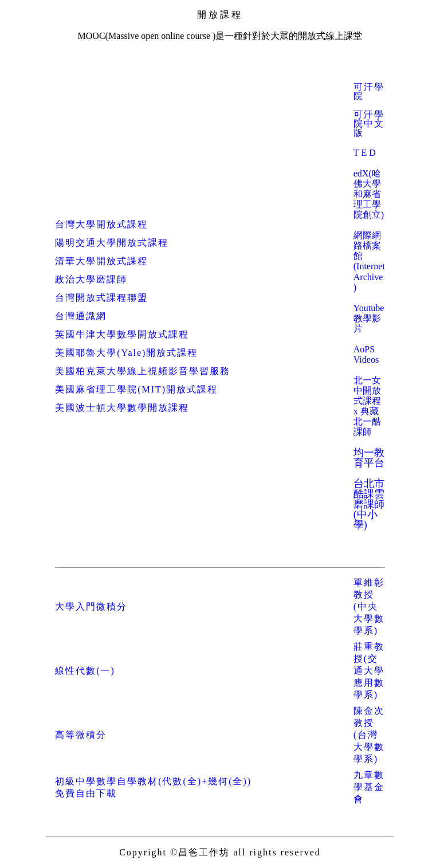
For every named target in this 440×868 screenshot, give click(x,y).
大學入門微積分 (91, 606)
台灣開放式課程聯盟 (101, 298)
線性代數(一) (85, 671)
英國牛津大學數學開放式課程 (122, 334)
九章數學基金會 (369, 787)
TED (366, 153)
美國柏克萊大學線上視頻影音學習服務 (143, 371)
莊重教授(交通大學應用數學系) (369, 671)
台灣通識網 (81, 316)
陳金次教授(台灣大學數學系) (369, 735)
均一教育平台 (369, 458)
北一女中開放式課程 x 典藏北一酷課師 (367, 406)
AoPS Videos (366, 354)
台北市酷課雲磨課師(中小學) (369, 504)
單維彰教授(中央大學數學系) (369, 606)
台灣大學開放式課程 (101, 224)
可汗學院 (369, 91)
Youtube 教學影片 (369, 318)
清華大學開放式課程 (101, 261)
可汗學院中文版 (369, 123)
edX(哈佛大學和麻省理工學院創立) (369, 194)
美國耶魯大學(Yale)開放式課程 (126, 353)
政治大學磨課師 (91, 279)
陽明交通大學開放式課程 (112, 243)
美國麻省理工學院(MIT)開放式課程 (136, 389)
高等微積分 (81, 735)
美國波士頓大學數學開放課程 (122, 408)
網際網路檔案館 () (369, 261)
